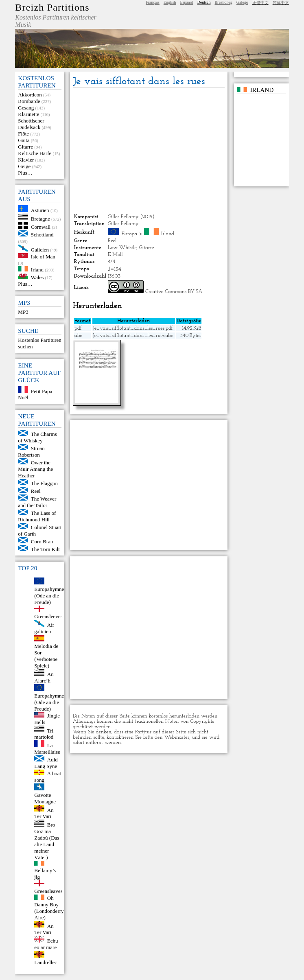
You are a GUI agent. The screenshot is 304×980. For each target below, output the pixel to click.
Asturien (40, 210)
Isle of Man (43, 256)
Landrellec (46, 962)
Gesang (26, 108)
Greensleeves (48, 616)
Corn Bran (42, 541)
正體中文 (260, 3)
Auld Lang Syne (46, 763)
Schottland (42, 235)
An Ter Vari (44, 813)
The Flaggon (44, 483)
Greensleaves (48, 891)
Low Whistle (122, 248)
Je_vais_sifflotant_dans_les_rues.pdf (133, 328)
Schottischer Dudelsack (31, 124)
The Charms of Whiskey (37, 437)
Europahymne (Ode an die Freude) (49, 596)
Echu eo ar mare (46, 944)
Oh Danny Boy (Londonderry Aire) (49, 908)
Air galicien (44, 628)
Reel (36, 491)
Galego (242, 2)
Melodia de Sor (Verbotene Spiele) (46, 656)
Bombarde (29, 101)
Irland (37, 270)
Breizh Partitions (52, 7)
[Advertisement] (149, 151)
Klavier (26, 160)
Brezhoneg (223, 2)
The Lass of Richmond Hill (37, 516)
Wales (37, 277)
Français (153, 2)
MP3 (23, 312)
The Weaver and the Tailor (37, 502)
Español (186, 2)
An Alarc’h (44, 677)
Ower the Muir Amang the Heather (35, 469)
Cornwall (41, 227)
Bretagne (40, 218)
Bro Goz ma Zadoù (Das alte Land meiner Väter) (47, 841)
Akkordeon (30, 95)
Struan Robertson (31, 452)
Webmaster (177, 737)
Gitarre (25, 147)
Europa (129, 234)
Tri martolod (44, 734)
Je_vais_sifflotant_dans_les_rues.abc (133, 336)
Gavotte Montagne (45, 798)
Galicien (40, 250)
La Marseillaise (47, 749)
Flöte (23, 134)
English (170, 2)
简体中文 (281, 3)
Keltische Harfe (35, 153)
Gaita (24, 140)
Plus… (25, 173)
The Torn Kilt (45, 549)
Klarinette (28, 114)
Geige (24, 166)
